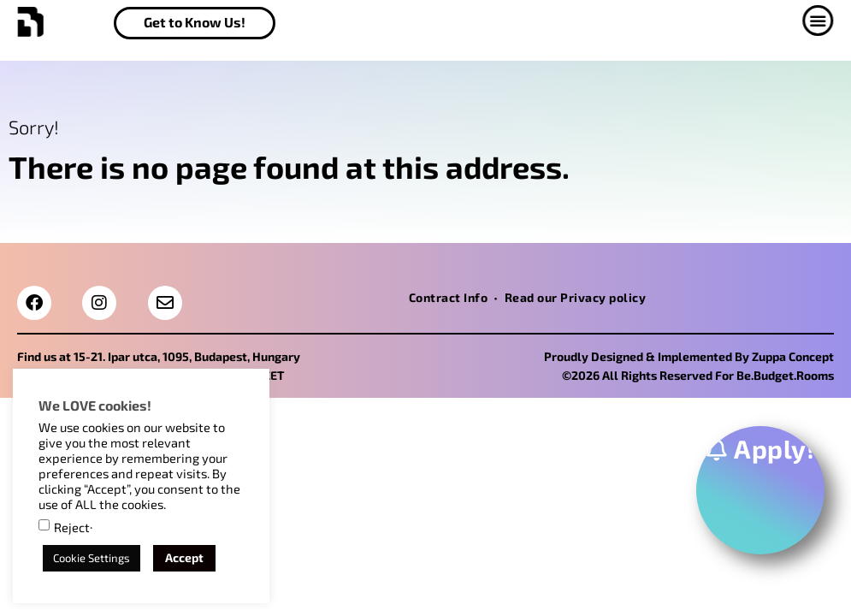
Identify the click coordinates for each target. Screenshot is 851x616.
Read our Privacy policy (576, 297)
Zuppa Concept (793, 356)
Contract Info (449, 297)
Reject (72, 527)
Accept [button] (184, 557)
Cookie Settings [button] (92, 558)
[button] (824, 21)
